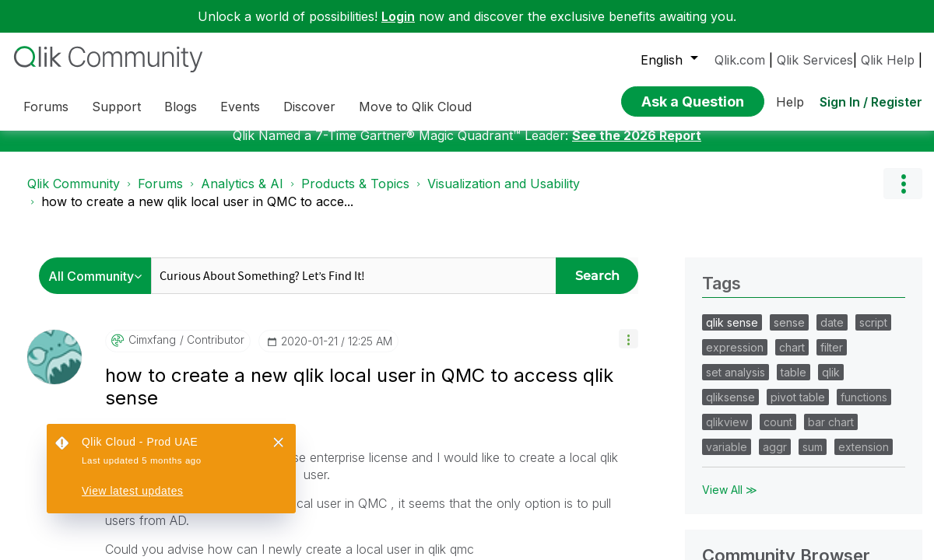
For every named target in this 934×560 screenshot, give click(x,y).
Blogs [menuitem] (181, 107)
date (832, 482)
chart (792, 507)
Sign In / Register (871, 97)
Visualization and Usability (504, 343)
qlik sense (732, 482)
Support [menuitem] (116, 107)
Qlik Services (815, 60)
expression (735, 507)
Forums (160, 343)
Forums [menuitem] (46, 107)
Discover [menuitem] (309, 107)
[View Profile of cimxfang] (152, 499)
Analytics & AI (242, 343)
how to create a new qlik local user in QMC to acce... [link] (197, 361)
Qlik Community (74, 343)
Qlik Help (888, 60)
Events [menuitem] (240, 107)
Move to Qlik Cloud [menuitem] (415, 107)
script (873, 482)
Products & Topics (355, 343)
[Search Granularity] (99, 435)
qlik (831, 532)
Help (790, 97)
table (794, 532)
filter (832, 507)
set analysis (736, 532)
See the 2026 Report (637, 295)
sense (789, 482)
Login (398, 16)
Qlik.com (740, 60)
